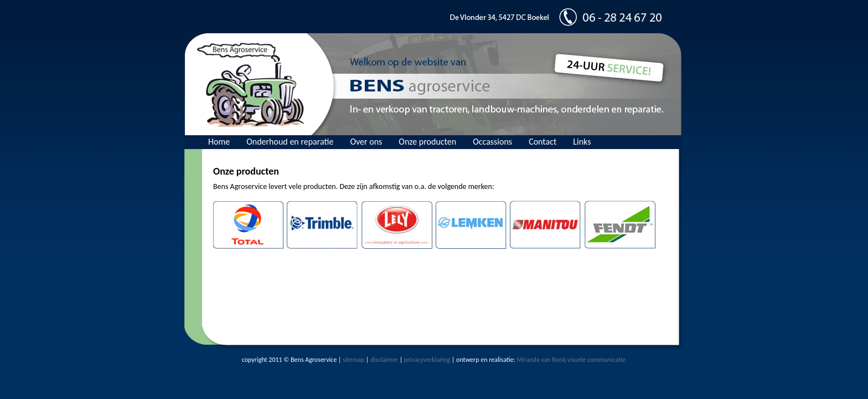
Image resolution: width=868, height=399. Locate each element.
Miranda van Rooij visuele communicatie (571, 360)
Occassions (492, 142)
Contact (542, 142)
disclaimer (384, 360)
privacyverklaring (427, 360)
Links (582, 142)
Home (219, 142)
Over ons (366, 142)
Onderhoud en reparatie (290, 142)
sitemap (353, 360)
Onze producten (427, 142)
